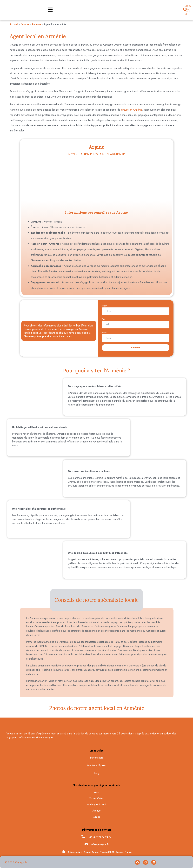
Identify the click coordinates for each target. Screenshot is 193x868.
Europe (25, 24)
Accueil (14, 24)
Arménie (36, 24)
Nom (105, 306)
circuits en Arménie (132, 110)
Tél (104, 319)
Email (105, 333)
